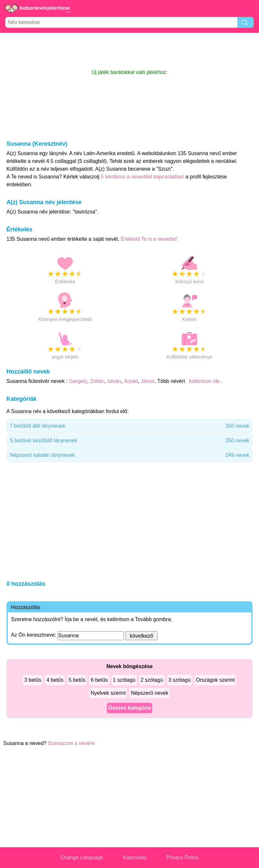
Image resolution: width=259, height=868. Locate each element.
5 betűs (77, 680)
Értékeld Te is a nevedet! (149, 239)
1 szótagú (124, 680)
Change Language (82, 857)
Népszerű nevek (150, 693)
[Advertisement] (129, 51)
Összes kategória (129, 708)
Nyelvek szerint (108, 693)
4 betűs (55, 680)
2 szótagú (152, 680)
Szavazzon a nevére (71, 743)
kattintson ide (204, 381)
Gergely (78, 381)
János (147, 381)
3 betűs (33, 680)
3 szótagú (180, 680)
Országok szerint (215, 680)
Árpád (131, 381)
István (114, 381)
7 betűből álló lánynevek (129, 426)
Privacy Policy (182, 857)
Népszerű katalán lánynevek (129, 455)
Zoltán (97, 381)
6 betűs (99, 680)
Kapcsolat (135, 857)
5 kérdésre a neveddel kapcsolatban (143, 177)
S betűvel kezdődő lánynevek (129, 441)
